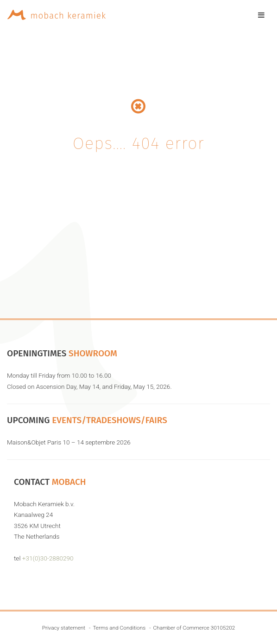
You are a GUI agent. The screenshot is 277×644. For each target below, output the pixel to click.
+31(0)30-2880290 (48, 558)
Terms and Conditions (119, 628)
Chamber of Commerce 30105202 (194, 628)
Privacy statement (64, 628)
